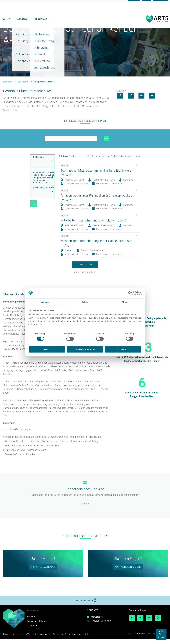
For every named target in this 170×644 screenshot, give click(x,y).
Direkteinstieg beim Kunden (42, 193)
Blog (146, 3)
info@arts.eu (97, 622)
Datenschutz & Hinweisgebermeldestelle (61, 639)
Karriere (134, 3)
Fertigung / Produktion (42, 183)
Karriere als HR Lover (37, 626)
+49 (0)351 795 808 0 (100, 626)
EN (9, 14)
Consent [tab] (45, 302)
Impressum (16, 639)
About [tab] (125, 302)
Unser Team (33, 631)
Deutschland (42, 163)
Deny (47, 349)
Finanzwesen (42, 186)
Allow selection (85, 349)
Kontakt (161, 637)
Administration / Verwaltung (42, 178)
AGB (24, 639)
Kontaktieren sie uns (128, 572)
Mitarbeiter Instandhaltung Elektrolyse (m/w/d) (96, 226)
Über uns (33, 616)
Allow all (123, 349)
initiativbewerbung (43, 572)
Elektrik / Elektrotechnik (42, 181)
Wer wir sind (33, 622)
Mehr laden (85, 270)
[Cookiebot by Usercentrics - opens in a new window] (130, 293)
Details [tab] (85, 302)
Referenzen (161, 3)
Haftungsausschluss (36, 639)
